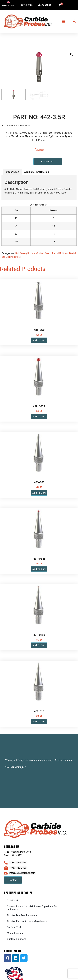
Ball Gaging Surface (25, 253)
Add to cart (48, 162)
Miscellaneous (15, 933)
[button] (63, 22)
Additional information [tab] (36, 172)
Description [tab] (13, 172)
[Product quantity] (22, 162)
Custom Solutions (17, 939)
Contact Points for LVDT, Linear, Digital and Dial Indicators (33, 908)
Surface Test (14, 927)
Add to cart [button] (39, 340)
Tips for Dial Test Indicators (22, 915)
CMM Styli (12, 901)
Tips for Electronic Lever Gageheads (27, 921)
